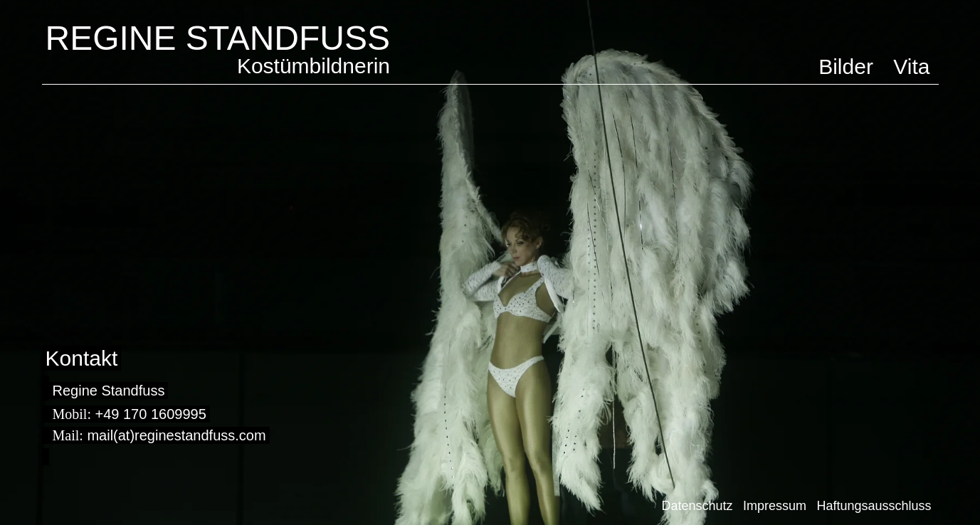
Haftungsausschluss (874, 506)
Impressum (775, 506)
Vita (911, 67)
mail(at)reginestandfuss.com (176, 435)
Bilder (846, 67)
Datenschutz (697, 506)
